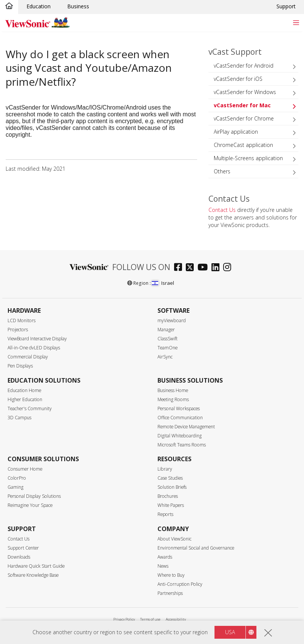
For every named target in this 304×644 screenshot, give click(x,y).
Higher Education (25, 399)
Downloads (19, 557)
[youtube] (204, 268)
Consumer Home (25, 469)
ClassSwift (167, 339)
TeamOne (167, 348)
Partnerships (170, 593)
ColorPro (17, 478)
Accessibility (176, 619)
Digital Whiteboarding (180, 436)
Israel (163, 283)
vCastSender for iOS (238, 79)
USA (230, 632)
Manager (166, 330)
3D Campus (19, 418)
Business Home (173, 390)
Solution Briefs (172, 487)
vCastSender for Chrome (244, 118)
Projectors (18, 330)
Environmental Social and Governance (196, 548)
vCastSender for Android (244, 66)
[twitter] (192, 268)
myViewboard (172, 320)
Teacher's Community (30, 408)
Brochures (168, 496)
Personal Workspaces (179, 408)
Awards (165, 557)
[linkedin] (217, 268)
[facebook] (180, 268)
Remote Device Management (186, 427)
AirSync (165, 357)
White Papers (171, 505)
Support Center (23, 548)
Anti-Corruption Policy (180, 584)
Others (222, 171)
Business (78, 6)
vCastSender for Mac (242, 105)
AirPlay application (236, 132)
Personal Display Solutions (34, 496)
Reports (165, 514)
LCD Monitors (22, 320)
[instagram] (229, 268)
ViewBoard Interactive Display (37, 339)
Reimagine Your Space (30, 505)
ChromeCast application (243, 145)
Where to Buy (171, 575)
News (163, 566)
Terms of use (150, 619)
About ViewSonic (174, 539)
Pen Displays (20, 366)
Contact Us (222, 210)
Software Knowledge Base (33, 575)
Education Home (24, 390)
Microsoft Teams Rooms (182, 445)
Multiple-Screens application (248, 158)
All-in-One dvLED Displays (34, 348)
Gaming (15, 487)
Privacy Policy (124, 619)
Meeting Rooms (173, 399)
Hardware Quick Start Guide (36, 566)
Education (39, 6)
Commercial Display (28, 357)
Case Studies (170, 478)
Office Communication (180, 418)
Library (165, 469)
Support (286, 6)
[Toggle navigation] (296, 22)
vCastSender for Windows (245, 92)
